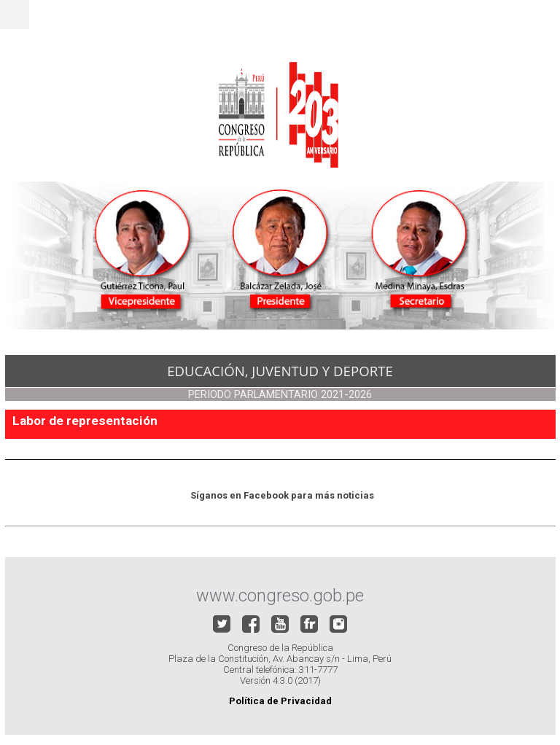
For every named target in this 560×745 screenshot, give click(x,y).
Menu (15, 15)
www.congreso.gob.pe (280, 596)
